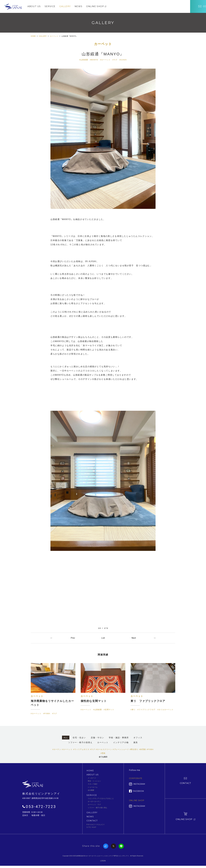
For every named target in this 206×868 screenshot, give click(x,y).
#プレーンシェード (121, 749)
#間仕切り (134, 749)
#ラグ (115, 60)
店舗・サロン (97, 738)
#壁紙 (103, 753)
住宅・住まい (79, 738)
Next (134, 638)
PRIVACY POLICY (96, 824)
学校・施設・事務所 (119, 738)
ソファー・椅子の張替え (80, 742)
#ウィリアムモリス (81, 749)
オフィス (138, 738)
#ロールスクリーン (104, 749)
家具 (136, 742)
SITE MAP (91, 827)
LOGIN (103, 861)
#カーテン (57, 749)
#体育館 (142, 749)
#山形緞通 (84, 60)
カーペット (103, 44)
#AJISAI (123, 60)
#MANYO (94, 60)
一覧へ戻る (103, 638)
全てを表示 (103, 757)
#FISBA (150, 749)
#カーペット (105, 60)
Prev (73, 638)
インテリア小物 (121, 742)
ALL (66, 738)
